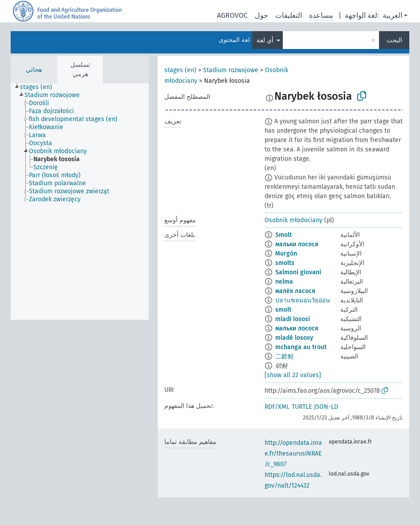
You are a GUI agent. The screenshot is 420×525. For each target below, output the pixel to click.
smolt (283, 310)
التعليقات (289, 15)
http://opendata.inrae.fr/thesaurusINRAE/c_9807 (293, 454)
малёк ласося (295, 291)
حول (261, 15)
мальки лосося (297, 244)
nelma (284, 282)
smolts (285, 263)
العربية (392, 15)
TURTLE (302, 407)
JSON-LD (326, 407)
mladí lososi (293, 319)
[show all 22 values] (293, 375)
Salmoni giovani (298, 272)
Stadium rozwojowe (231, 70)
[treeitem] (40, 87)
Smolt (283, 235)
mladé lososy (294, 338)
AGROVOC (232, 15)
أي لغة (266, 40)
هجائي (34, 70)
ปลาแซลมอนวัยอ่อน (303, 300)
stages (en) (180, 70)
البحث (394, 40)
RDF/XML (277, 407)
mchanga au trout (301, 347)
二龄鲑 (285, 356)
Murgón (286, 254)
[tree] (80, 201)
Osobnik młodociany (294, 220)
